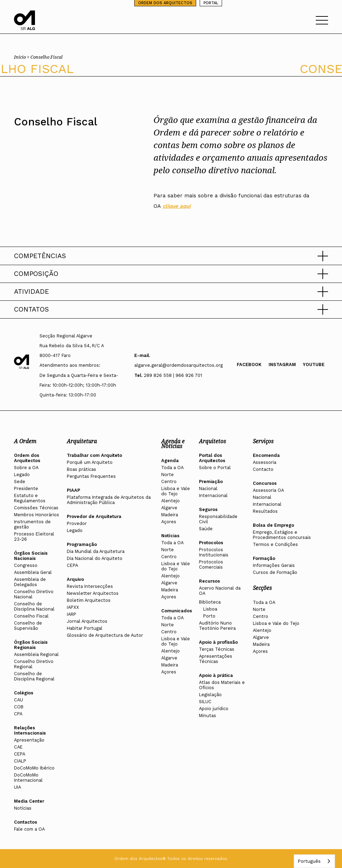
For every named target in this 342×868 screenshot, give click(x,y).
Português (309, 861)
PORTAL (211, 3)
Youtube (314, 364)
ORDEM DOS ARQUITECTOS (165, 3)
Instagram (282, 364)
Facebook (249, 364)
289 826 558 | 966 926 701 (173, 375)
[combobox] (314, 861)
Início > (22, 57)
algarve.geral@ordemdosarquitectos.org (179, 365)
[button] (171, 256)
